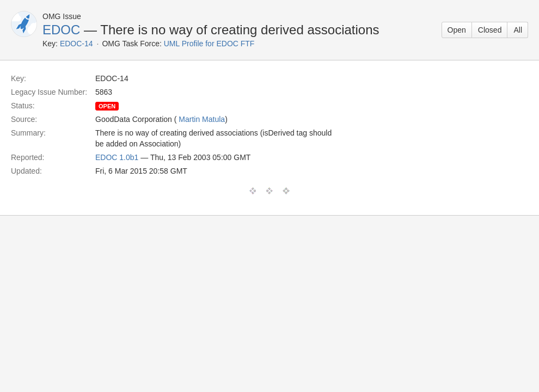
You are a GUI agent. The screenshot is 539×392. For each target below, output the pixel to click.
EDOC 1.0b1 (117, 157)
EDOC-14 (76, 44)
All (518, 30)
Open (457, 30)
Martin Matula (202, 119)
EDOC (61, 30)
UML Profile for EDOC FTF (209, 44)
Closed (490, 30)
